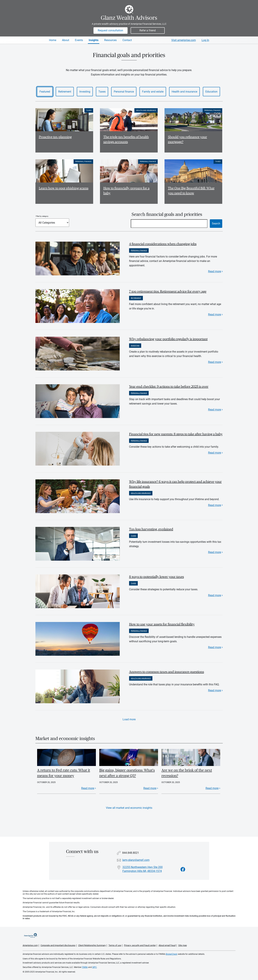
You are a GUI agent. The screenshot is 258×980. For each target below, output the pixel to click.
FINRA (85, 967)
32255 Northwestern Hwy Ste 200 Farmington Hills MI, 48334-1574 (143, 869)
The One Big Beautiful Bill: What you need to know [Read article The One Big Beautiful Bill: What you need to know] (191, 191)
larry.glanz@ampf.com (136, 860)
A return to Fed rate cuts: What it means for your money (64, 773)
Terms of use (115, 945)
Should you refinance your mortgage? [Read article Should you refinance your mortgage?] (187, 139)
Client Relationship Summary (92, 945)
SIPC (95, 967)
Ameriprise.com (30, 945)
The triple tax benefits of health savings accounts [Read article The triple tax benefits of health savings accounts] (126, 139)
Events (79, 40)
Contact (127, 40)
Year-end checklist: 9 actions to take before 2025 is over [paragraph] (169, 387)
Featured (45, 92)
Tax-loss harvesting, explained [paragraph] (151, 529)
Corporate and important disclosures (58, 945)
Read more (215, 271)
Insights (94, 40)
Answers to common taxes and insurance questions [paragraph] (167, 672)
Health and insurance (184, 92)
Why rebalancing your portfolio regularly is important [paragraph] (168, 339)
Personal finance (124, 92)
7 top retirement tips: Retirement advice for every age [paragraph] (168, 292)
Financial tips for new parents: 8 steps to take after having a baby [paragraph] (176, 434)
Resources (110, 40)
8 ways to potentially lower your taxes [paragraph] (157, 577)
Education (211, 92)
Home (53, 40)
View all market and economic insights (129, 808)
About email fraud (167, 945)
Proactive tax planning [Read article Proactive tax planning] (55, 137)
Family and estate (153, 92)
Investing (85, 92)
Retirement (65, 92)
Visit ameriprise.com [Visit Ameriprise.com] (184, 40)
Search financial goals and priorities (167, 214)
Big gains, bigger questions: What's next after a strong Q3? (127, 773)
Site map (183, 945)
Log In (205, 40)
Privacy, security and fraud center (140, 945)
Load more (129, 719)
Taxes (102, 92)
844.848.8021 (131, 853)
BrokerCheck (172, 954)
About (66, 40)
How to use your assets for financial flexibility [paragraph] (162, 624)
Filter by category (42, 216)
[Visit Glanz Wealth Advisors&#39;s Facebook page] (183, 869)
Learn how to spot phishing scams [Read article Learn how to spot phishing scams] (64, 188)
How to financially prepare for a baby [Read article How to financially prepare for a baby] (126, 191)
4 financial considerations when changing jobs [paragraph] (163, 244)
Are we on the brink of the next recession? (187, 773)
